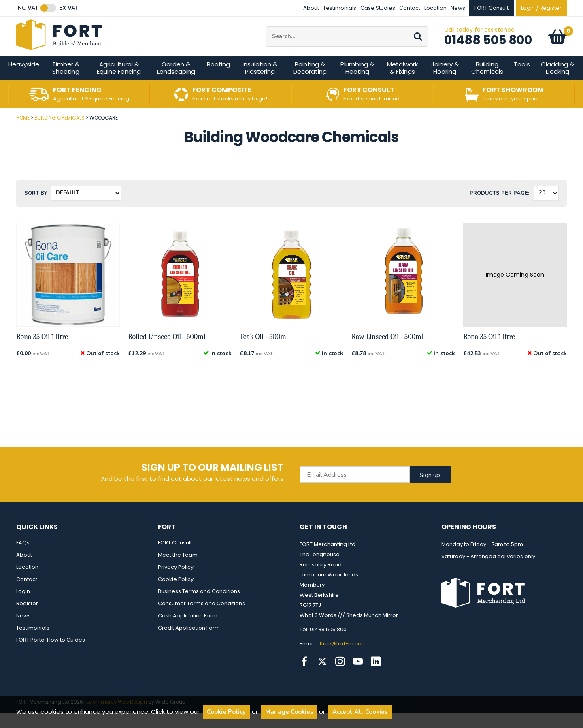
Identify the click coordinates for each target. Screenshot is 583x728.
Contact (410, 8)
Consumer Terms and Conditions (201, 618)
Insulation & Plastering (260, 83)
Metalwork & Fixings (402, 83)
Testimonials (340, 8)
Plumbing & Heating (357, 83)
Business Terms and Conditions (199, 606)
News (458, 8)
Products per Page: (499, 208)
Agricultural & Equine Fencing (119, 83)
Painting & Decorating (310, 83)
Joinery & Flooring (445, 83)
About (311, 8)
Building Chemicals (487, 83)
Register (27, 618)
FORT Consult (175, 558)
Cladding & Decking (557, 83)
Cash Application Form (188, 631)
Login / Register (541, 8)
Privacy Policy (176, 582)
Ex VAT (69, 8)
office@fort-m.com (342, 659)
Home (23, 133)
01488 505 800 (488, 47)
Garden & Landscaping (176, 83)
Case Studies (378, 8)
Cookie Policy (176, 594)
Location (435, 8)
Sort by (36, 208)
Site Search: (266, 34)
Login (23, 606)
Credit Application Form (189, 643)
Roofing (218, 79)
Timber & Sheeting (66, 83)
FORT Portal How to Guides (51, 655)
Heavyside (24, 79)
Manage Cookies (289, 712)
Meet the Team (178, 570)
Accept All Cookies (360, 712)
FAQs (23, 558)
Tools (522, 79)
